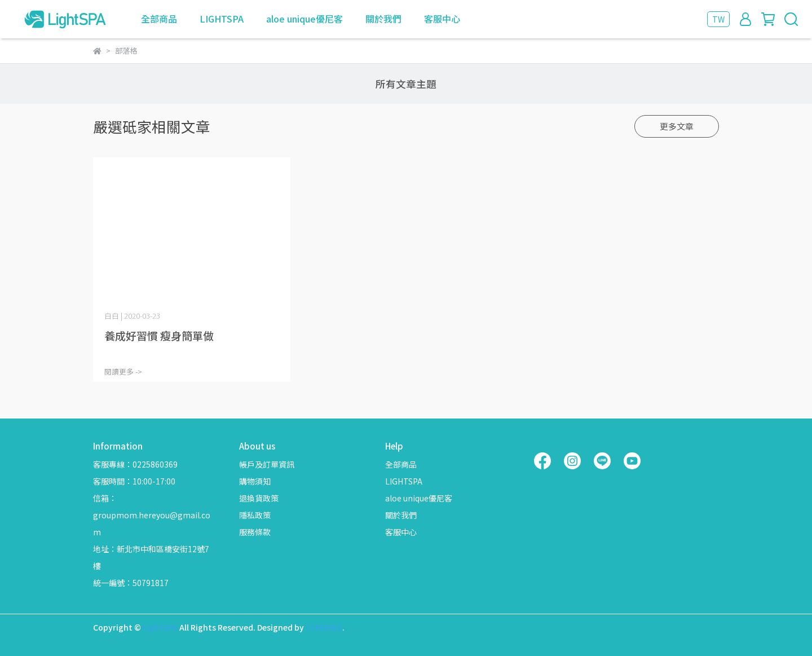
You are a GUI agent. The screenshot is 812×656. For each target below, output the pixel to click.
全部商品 (159, 19)
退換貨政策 (259, 498)
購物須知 (255, 481)
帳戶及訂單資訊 (267, 464)
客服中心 (442, 19)
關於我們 (383, 19)
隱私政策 (255, 515)
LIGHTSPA (222, 19)
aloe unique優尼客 (304, 19)
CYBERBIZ (324, 627)
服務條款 (255, 532)
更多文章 (677, 126)
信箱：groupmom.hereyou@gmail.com (152, 515)
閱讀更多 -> (123, 371)
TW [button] (718, 19)
